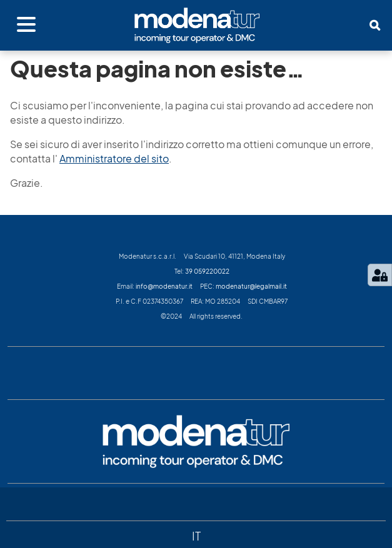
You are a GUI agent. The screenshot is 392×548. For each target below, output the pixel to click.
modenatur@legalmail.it (251, 286)
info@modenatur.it (164, 286)
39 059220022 (207, 271)
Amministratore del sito (114, 159)
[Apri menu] (26, 25)
